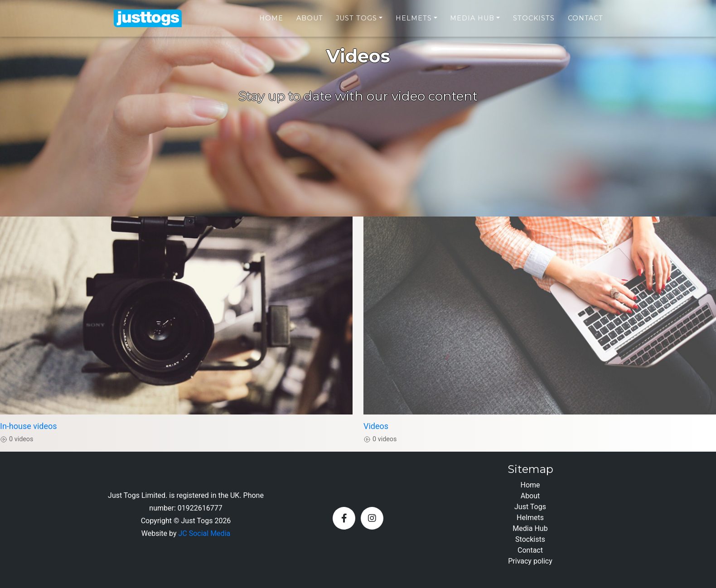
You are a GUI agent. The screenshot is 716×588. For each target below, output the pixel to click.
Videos (376, 426)
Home (271, 23)
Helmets (414, 23)
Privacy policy (530, 561)
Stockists (534, 23)
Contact (585, 23)
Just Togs (356, 23)
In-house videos (29, 426)
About (310, 23)
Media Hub (472, 23)
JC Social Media (204, 533)
